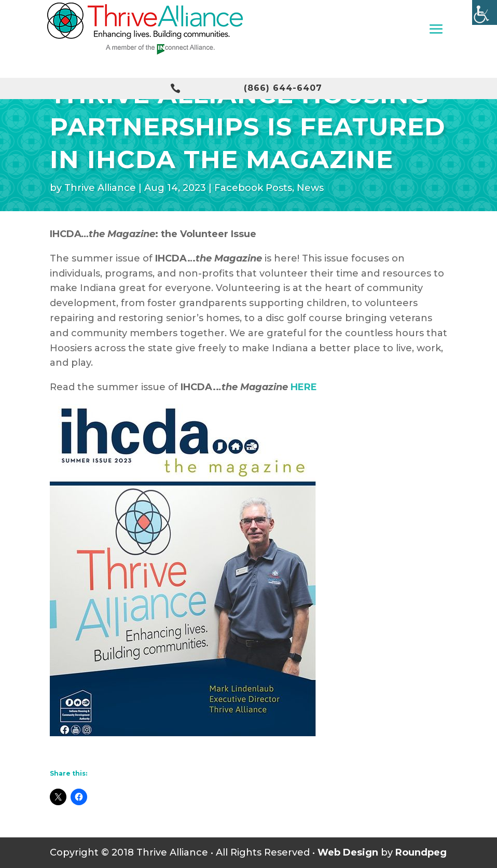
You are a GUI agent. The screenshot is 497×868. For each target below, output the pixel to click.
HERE (304, 387)
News (310, 188)
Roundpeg (421, 852)
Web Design (348, 852)
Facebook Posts (253, 188)
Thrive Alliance (100, 188)
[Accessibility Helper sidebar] (485, 12)
